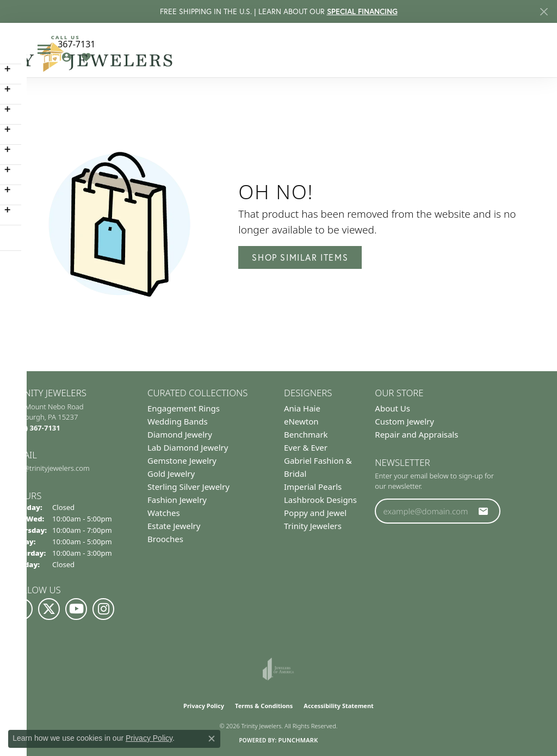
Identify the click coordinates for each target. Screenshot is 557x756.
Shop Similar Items (300, 257)
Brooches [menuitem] (165, 539)
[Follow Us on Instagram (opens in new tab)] (103, 609)
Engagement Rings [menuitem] (184, 408)
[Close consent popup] (212, 739)
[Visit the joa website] (278, 669)
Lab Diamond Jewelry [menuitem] (188, 447)
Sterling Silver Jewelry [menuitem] (188, 487)
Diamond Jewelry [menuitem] (180, 434)
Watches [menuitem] (164, 513)
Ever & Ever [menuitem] (306, 447)
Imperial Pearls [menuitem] (313, 487)
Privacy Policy (204, 706)
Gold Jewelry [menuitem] (171, 474)
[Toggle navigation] (44, 49)
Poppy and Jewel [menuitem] (315, 513)
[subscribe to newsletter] (484, 511)
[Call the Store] (36, 428)
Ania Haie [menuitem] (302, 408)
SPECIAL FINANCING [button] (362, 11)
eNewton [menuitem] (301, 421)
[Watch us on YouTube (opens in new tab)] (76, 609)
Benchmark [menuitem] (306, 434)
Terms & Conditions (264, 706)
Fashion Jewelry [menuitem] (177, 500)
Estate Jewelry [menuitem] (174, 526)
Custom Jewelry (404, 421)
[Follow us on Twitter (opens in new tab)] (49, 609)
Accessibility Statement (339, 706)
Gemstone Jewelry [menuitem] (182, 460)
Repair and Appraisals (416, 434)
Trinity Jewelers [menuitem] (313, 526)
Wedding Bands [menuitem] (178, 421)
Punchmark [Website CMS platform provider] (298, 740)
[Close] (544, 12)
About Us (392, 408)
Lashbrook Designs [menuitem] (320, 500)
